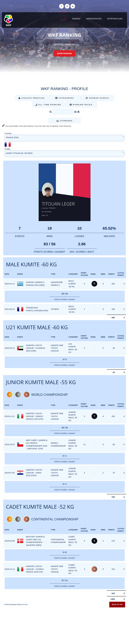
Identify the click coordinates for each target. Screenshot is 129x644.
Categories (64, 98)
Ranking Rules (81, 105)
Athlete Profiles (32, 98)
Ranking (76, 19)
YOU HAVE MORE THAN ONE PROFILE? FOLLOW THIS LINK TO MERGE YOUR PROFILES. (37, 126)
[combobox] (64, 138)
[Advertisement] (64, 625)
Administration (94, 19)
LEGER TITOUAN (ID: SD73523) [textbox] (19, 153)
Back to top (117, 605)
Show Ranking (64, 53)
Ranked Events (97, 98)
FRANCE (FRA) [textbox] (12, 138)
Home (64, 19)
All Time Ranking (48, 105)
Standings (64, 121)
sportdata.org (115, 19)
